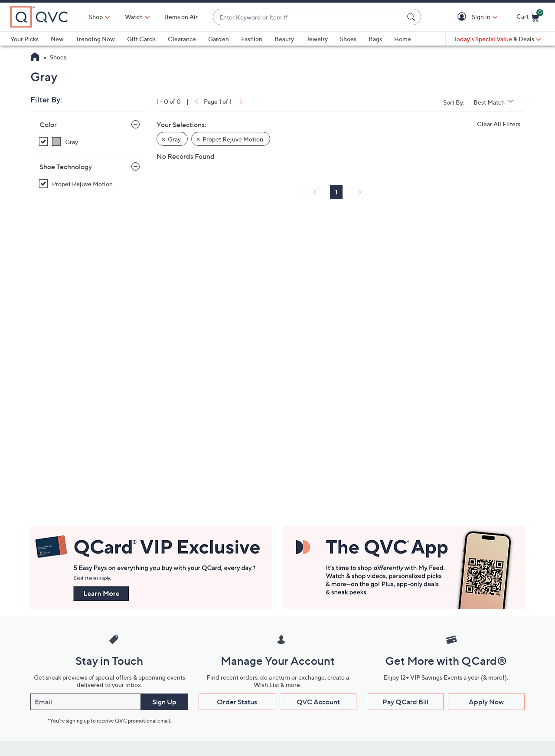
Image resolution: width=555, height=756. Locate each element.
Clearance (182, 39)
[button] (463, 17)
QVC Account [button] (318, 702)
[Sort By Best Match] (496, 102)
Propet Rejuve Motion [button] (233, 139)
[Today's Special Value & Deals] (497, 39)
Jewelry (317, 39)
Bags (375, 39)
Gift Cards (141, 39)
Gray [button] (174, 139)
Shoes (348, 39)
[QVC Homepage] (35, 58)
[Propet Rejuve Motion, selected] (89, 184)
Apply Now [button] (486, 702)
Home (403, 39)
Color (48, 125)
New (57, 39)
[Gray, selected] (89, 142)
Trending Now (95, 39)
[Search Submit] (412, 17)
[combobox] (308, 17)
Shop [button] (96, 17)
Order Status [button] (237, 702)
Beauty (284, 39)
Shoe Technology (66, 167)
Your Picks (24, 39)
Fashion (252, 39)
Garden (219, 39)
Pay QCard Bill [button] (405, 702)
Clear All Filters (499, 124)
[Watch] (134, 17)
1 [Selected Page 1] (336, 192)
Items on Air (181, 17)
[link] (196, 101)
